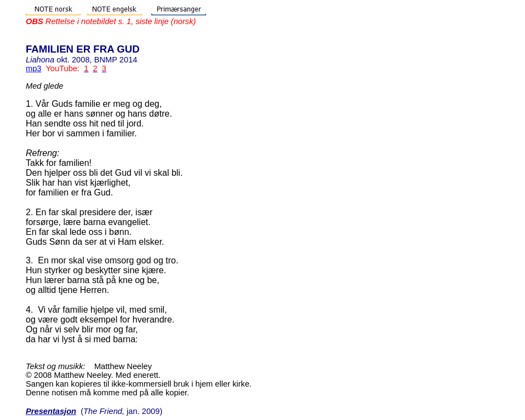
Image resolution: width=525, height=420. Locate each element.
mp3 (34, 68)
